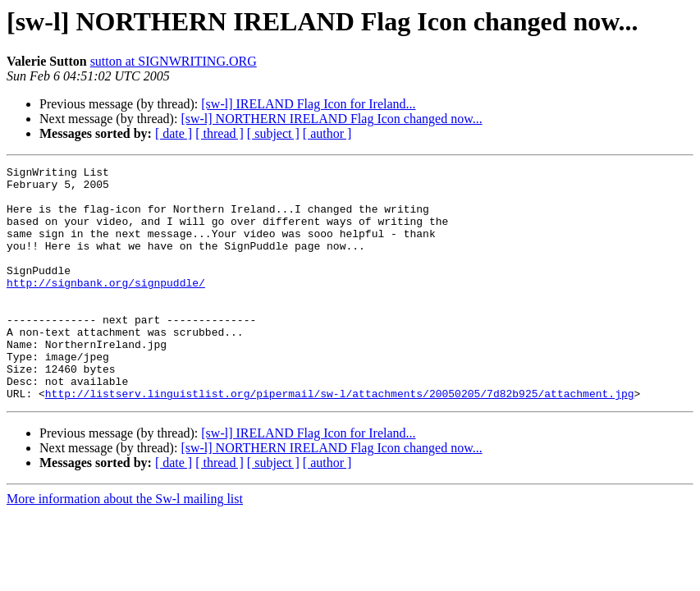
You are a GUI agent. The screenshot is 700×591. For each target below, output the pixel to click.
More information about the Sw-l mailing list (125, 545)
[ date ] (174, 133)
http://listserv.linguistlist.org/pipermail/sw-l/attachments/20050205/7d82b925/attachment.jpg (340, 440)
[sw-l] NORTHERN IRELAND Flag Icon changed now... (331, 119)
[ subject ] (273, 133)
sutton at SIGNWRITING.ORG (174, 61)
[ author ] (327, 133)
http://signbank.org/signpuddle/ (106, 307)
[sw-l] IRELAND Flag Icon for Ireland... (308, 104)
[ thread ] (220, 133)
